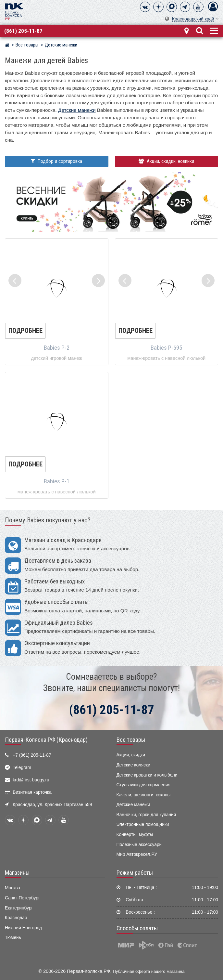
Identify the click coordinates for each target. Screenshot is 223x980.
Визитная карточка (32, 792)
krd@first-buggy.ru (31, 780)
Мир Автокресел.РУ (137, 854)
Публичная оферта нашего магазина (149, 971)
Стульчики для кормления (143, 785)
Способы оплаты (137, 928)
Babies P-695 (166, 348)
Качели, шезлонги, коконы (144, 795)
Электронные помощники (143, 824)
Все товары (131, 740)
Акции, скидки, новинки (166, 161)
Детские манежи (77, 110)
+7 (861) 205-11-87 (32, 755)
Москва (12, 888)
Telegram (22, 768)
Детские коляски (133, 765)
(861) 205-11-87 (23, 31)
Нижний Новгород (23, 928)
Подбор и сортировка (56, 161)
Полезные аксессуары (140, 845)
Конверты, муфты (135, 835)
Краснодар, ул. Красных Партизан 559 (52, 805)
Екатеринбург (19, 908)
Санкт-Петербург (22, 898)
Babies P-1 (57, 481)
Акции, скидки (131, 755)
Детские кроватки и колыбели (147, 775)
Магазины (17, 873)
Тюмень (13, 938)
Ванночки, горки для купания (146, 815)
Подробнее (25, 331)
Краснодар (16, 918)
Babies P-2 (57, 348)
